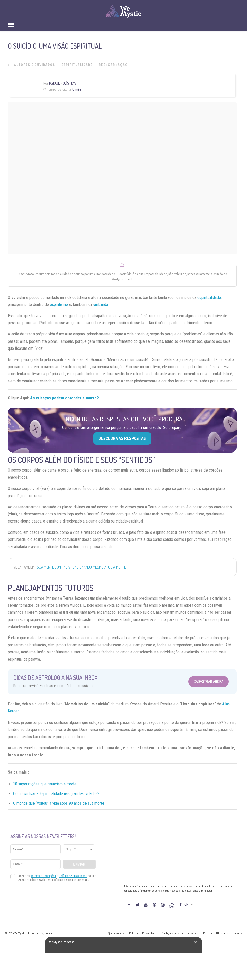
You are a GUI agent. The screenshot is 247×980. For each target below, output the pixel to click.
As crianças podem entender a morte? (64, 398)
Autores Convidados (35, 65)
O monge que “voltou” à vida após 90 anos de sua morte (59, 803)
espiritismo (59, 305)
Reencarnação (113, 65)
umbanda (101, 305)
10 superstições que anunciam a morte (45, 784)
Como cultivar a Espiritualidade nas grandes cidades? (56, 794)
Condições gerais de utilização (180, 933)
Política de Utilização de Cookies (222, 933)
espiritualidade (209, 297)
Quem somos (116, 933)
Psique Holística (62, 83)
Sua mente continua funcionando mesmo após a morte (81, 567)
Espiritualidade (77, 65)
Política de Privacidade (143, 933)
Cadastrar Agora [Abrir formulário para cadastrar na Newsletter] (209, 682)
